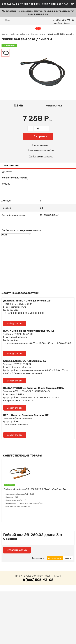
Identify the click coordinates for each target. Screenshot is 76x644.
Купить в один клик (40, 145)
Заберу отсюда (15, 323)
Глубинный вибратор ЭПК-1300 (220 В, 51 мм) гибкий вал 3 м (35, 489)
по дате (68, 558)
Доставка (7, 172)
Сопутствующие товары (15, 178)
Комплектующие (38, 34)
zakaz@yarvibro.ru (61, 23)
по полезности (55, 558)
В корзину (40, 136)
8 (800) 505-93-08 (64, 20)
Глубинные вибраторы (20, 34)
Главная (5, 34)
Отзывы (6, 184)
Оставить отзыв (54, 106)
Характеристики (11, 166)
